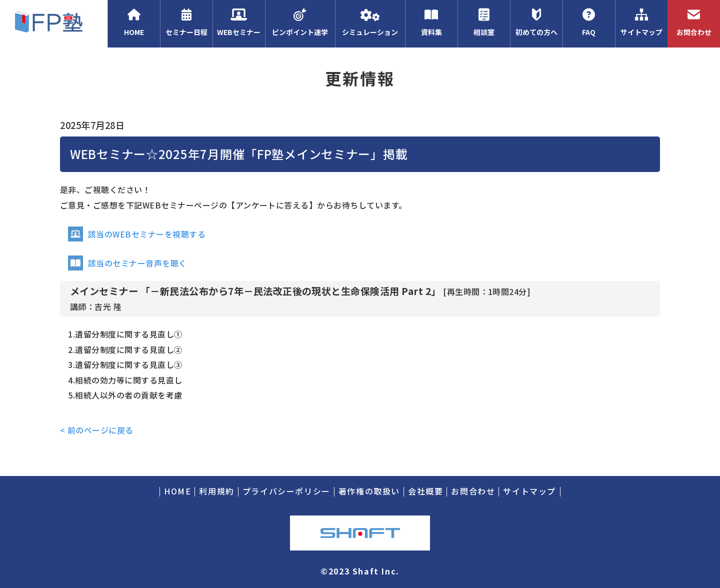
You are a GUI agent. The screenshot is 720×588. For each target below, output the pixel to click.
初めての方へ (536, 22)
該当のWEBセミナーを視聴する (137, 234)
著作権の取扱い (369, 491)
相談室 (484, 22)
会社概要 (425, 491)
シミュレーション (370, 22)
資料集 (431, 22)
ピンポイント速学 (300, 22)
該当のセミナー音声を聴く (127, 263)
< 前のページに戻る (97, 430)
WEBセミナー (239, 22)
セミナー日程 (186, 22)
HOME (134, 22)
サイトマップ (641, 22)
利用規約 (216, 491)
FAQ (589, 22)
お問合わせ (694, 22)
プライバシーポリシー (286, 491)
